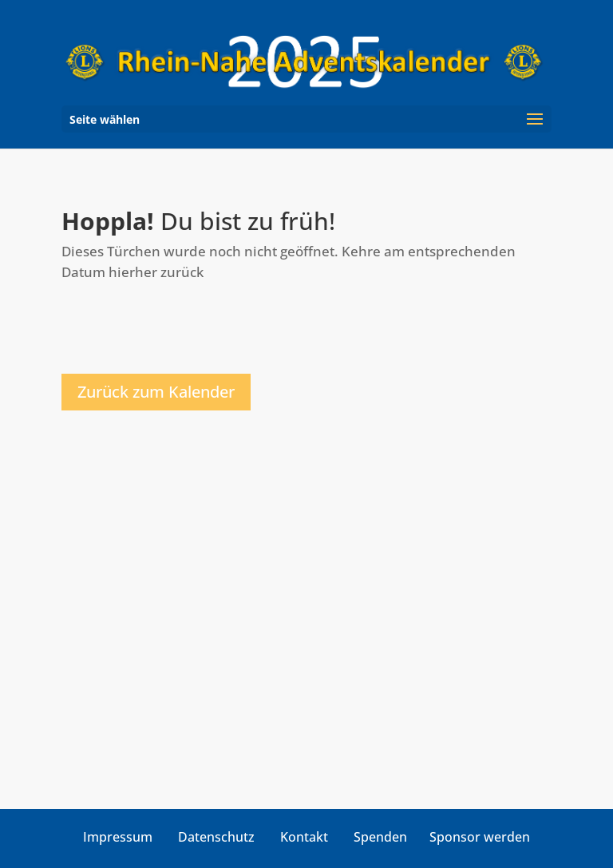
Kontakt (304, 837)
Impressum (118, 837)
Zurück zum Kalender (156, 392)
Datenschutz (216, 837)
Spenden (380, 837)
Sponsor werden (480, 837)
